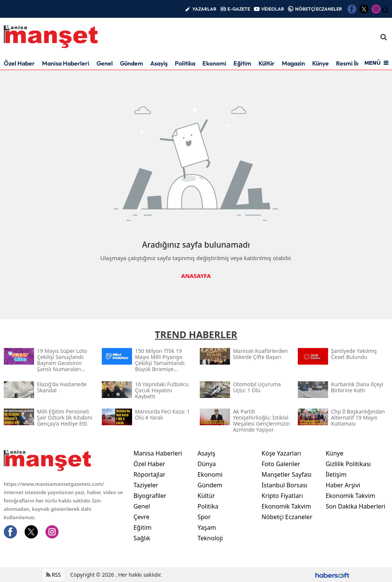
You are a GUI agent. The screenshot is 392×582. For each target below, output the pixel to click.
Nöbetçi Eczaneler (287, 517)
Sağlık (142, 538)
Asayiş (159, 63)
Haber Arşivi (343, 485)
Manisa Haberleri (66, 63)
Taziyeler (146, 485)
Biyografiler (150, 496)
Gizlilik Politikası (348, 464)
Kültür (267, 63)
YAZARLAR (204, 9)
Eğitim (242, 63)
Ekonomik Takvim (286, 506)
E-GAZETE (239, 9)
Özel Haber (19, 63)
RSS (54, 575)
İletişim (336, 474)
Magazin (293, 63)
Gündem (131, 63)
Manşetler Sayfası (286, 474)
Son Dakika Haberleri (356, 506)
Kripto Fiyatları (282, 496)
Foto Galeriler (281, 464)
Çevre (142, 517)
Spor (204, 517)
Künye (320, 63)
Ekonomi (214, 63)
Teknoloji (210, 538)
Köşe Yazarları (281, 453)
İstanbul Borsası (284, 485)
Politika (185, 63)
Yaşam (207, 527)
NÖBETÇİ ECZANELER (319, 9)
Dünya (207, 464)
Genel (105, 63)
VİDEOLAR (273, 9)
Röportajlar (149, 474)
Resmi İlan (350, 63)
